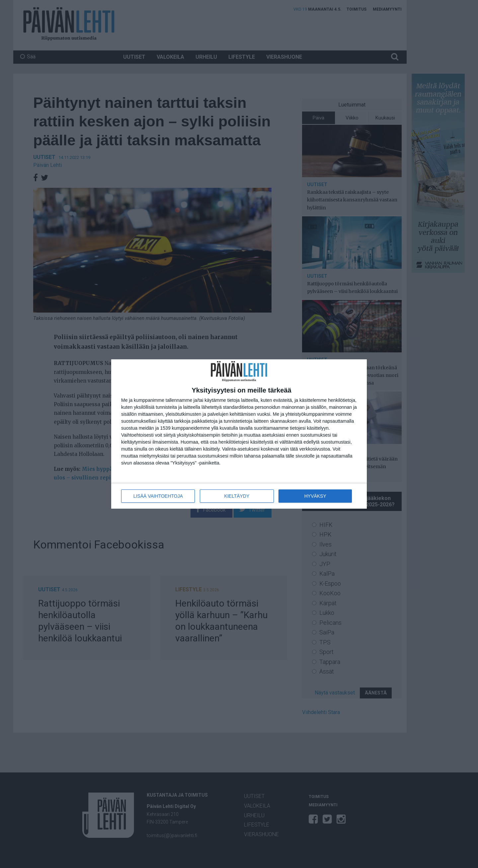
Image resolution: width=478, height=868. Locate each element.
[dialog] (239, 434)
